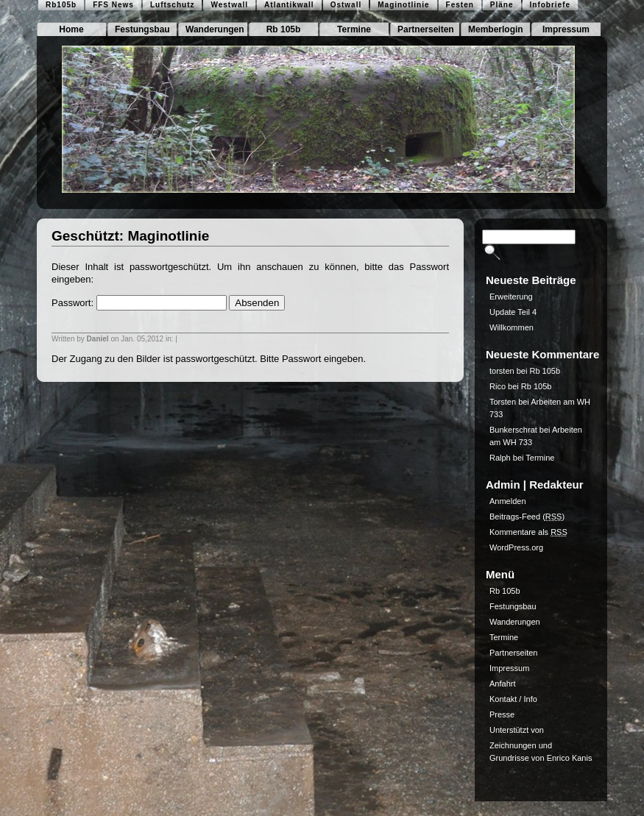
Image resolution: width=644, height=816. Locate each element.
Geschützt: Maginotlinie (130, 236)
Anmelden (508, 501)
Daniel (98, 339)
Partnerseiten (426, 29)
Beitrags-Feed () (527, 517)
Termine (354, 29)
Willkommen (512, 327)
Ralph (500, 458)
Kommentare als (528, 532)
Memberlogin (496, 29)
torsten (502, 371)
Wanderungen (215, 29)
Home (71, 29)
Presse (502, 714)
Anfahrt (502, 684)
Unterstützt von (517, 730)
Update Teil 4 (513, 312)
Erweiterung (511, 297)
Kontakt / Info (513, 699)
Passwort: (139, 303)
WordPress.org (516, 547)
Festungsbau (142, 29)
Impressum (566, 29)
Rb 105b (284, 29)
